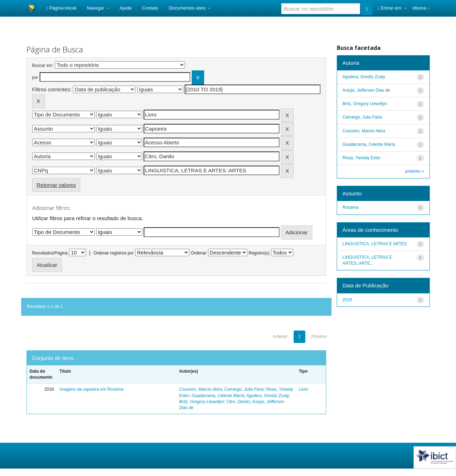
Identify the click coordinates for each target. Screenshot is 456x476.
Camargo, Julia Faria (244, 389)
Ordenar (198, 253)
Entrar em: (392, 8)
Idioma (421, 8)
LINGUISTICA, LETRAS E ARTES (375, 244)
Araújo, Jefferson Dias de (366, 90)
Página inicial (61, 8)
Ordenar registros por (114, 253)
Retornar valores (56, 185)
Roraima (350, 207)
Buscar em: (43, 65)
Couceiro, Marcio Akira (200, 389)
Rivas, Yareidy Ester (362, 158)
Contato (150, 8)
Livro (303, 389)
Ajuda (125, 8)
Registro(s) (259, 253)
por (35, 78)
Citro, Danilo (238, 402)
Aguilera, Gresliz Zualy (268, 396)
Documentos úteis (190, 8)
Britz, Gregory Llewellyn (201, 402)
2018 (347, 300)
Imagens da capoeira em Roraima (91, 389)
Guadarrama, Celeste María (218, 396)
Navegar (98, 8)
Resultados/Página (50, 253)
